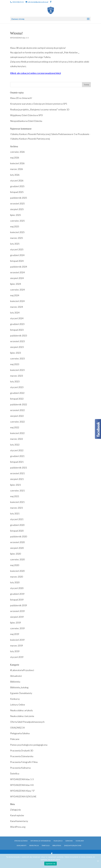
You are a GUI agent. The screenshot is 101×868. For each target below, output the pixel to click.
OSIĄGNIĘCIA (17, 728)
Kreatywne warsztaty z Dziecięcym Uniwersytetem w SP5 (39, 104)
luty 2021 (15, 513)
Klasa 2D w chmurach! (21, 98)
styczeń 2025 (17, 249)
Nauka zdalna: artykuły (21, 710)
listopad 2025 (17, 192)
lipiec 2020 (15, 554)
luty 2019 (15, 651)
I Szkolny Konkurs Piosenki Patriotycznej (30, 139)
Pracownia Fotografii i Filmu (24, 762)
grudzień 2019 (17, 594)
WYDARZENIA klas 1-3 (19, 38)
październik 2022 (19, 404)
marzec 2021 (16, 508)
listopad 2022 (17, 399)
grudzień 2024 (17, 255)
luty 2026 (15, 175)
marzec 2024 (16, 307)
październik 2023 (19, 336)
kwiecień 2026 (17, 163)
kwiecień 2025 (17, 232)
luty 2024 (15, 313)
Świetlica (15, 773)
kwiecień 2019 (17, 640)
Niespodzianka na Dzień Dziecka (26, 121)
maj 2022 (15, 427)
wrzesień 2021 (17, 473)
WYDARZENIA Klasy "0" (22, 791)
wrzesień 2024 (17, 272)
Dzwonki (69, 841)
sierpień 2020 (17, 548)
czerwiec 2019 (17, 628)
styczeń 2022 (17, 450)
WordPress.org (18, 827)
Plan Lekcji (58, 841)
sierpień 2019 (17, 617)
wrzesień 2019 (17, 611)
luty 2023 (15, 381)
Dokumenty (22, 845)
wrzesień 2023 (17, 341)
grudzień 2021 (17, 456)
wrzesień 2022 (17, 410)
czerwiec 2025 (17, 221)
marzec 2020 (16, 577)
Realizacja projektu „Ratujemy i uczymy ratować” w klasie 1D (40, 109)
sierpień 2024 (17, 278)
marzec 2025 (16, 238)
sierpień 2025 (17, 209)
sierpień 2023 (17, 347)
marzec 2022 (16, 439)
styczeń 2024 (17, 318)
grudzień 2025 (17, 186)
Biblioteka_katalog (19, 687)
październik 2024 (19, 267)
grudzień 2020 (17, 525)
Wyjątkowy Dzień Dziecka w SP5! (27, 115)
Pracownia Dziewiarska (22, 756)
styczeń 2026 (17, 181)
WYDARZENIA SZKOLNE (23, 796)
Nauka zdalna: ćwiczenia (22, 716)
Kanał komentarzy (19, 821)
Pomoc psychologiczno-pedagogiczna (29, 745)
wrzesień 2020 (17, 542)
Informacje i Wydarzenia (41, 841)
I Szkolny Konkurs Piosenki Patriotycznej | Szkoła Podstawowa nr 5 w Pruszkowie (50, 134)
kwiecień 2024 (17, 301)
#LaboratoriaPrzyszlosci (22, 670)
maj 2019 (15, 634)
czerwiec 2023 (17, 358)
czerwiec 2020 (17, 559)
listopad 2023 (17, 330)
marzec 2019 (16, 646)
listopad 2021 (17, 462)
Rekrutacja (34, 845)
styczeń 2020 (17, 588)
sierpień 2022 (17, 416)
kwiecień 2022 (17, 433)
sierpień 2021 (17, 479)
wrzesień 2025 (17, 203)
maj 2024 (15, 295)
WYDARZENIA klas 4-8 (22, 785)
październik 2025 (19, 198)
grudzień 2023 (17, 324)
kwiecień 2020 (17, 571)
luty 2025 (15, 244)
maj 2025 (15, 226)
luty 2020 (15, 582)
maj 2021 (15, 496)
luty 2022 (15, 445)
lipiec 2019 (15, 623)
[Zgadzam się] (98, 861)
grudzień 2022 (17, 393)
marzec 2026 (16, 169)
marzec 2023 (16, 376)
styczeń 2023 (17, 387)
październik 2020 (19, 536)
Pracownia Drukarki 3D (22, 751)
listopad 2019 (17, 600)
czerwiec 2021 (17, 491)
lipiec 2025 (15, 215)
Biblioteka (15, 682)
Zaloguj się (15, 810)
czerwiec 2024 (17, 290)
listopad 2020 (17, 531)
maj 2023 (15, 364)
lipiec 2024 (15, 284)
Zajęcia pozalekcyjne (73, 845)
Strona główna (21, 841)
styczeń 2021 (17, 519)
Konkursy (15, 699)
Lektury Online (18, 705)
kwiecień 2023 (17, 370)
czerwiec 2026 (17, 152)
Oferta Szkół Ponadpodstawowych (27, 722)
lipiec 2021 (15, 485)
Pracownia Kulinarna (20, 768)
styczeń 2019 (17, 657)
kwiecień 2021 (17, 502)
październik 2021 (19, 468)
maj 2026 (15, 158)
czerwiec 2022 (17, 422)
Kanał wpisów (17, 815)
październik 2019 (19, 605)
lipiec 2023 (15, 353)
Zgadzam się (50, 864)
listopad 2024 (17, 261)
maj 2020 (15, 565)
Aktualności (16, 676)
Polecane (15, 739)
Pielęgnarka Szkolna (20, 733)
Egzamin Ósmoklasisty (21, 693)
